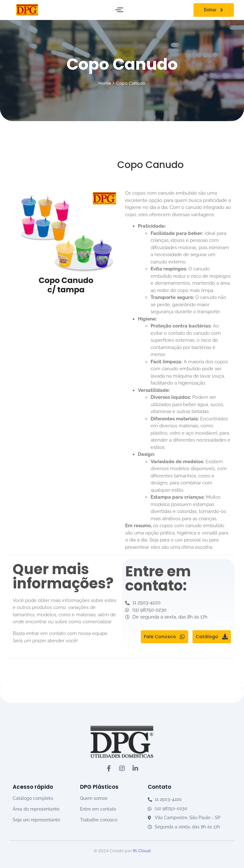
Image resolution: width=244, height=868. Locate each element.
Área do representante (36, 809)
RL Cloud (142, 851)
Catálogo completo (33, 798)
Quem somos (94, 798)
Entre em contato (98, 809)
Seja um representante (36, 820)
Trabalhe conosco (99, 820)
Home (105, 83)
